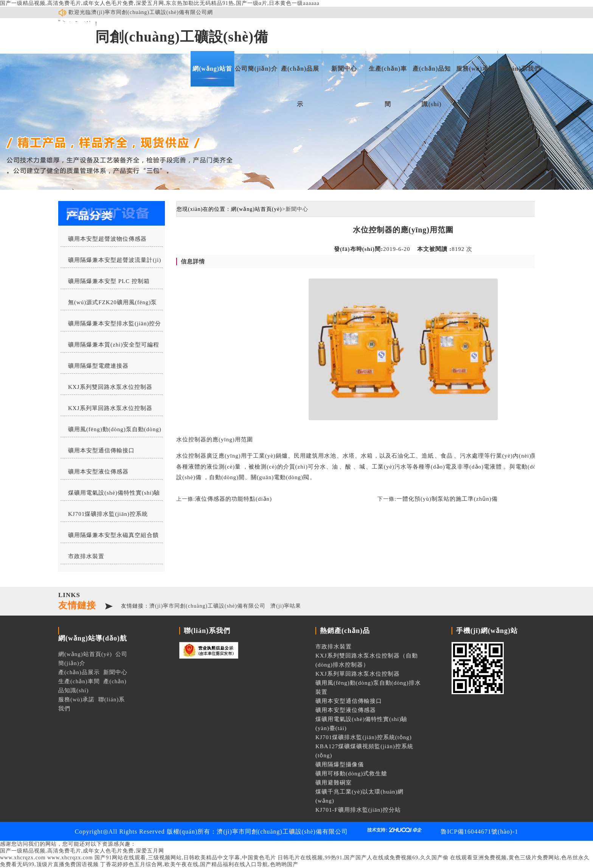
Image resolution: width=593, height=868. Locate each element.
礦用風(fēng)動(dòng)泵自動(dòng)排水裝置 (111, 432)
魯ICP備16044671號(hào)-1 (479, 832)
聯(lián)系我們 (519, 69)
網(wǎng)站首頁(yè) (212, 76)
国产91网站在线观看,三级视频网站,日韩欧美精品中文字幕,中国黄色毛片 (185, 858)
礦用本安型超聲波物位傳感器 (107, 239)
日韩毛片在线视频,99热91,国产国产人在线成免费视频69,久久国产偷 (363, 858)
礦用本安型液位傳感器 (98, 472)
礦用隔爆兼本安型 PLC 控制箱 (109, 281)
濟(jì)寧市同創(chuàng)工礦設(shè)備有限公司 (207, 606)
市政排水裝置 (86, 556)
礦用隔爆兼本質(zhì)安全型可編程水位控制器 (110, 347)
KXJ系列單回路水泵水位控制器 (110, 408)
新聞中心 (344, 69)
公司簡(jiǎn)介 (256, 69)
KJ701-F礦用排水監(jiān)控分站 (358, 810)
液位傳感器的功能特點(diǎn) (234, 499)
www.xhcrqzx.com (23, 858)
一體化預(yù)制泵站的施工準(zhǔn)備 (447, 499)
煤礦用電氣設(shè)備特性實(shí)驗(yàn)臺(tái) (110, 495)
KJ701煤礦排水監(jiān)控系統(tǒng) (104, 516)
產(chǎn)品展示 (300, 76)
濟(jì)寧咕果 (286, 606)
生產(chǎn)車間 (388, 76)
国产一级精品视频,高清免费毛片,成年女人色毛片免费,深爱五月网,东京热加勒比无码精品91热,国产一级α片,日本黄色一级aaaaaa (160, 3)
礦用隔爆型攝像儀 (340, 764)
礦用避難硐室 (334, 783)
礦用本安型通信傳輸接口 (101, 450)
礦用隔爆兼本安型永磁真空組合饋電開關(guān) (110, 537)
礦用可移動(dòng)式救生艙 (351, 774)
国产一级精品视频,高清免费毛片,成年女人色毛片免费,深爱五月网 (82, 851)
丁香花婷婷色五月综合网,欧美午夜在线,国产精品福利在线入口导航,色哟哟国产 (199, 864)
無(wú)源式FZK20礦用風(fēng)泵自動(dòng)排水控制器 (109, 305)
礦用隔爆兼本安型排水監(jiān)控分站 (111, 326)
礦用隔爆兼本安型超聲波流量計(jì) (115, 260)
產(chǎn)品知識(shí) (432, 76)
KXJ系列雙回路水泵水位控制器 (110, 387)
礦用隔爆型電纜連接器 (98, 366)
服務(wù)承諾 (476, 69)
